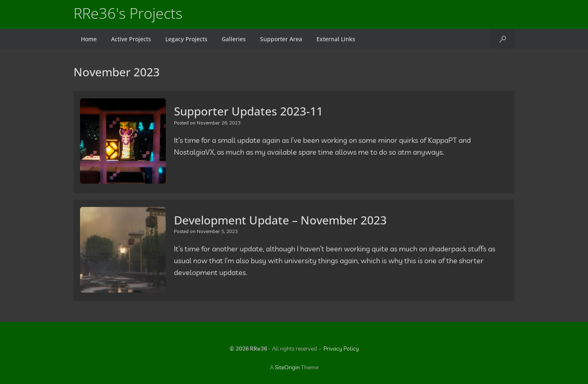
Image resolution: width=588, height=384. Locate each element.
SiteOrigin (287, 367)
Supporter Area (281, 39)
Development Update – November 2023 (280, 220)
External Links (336, 39)
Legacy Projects (186, 39)
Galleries (234, 39)
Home (89, 39)
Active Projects (131, 39)
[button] (502, 39)
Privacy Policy (341, 348)
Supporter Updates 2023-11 (248, 111)
